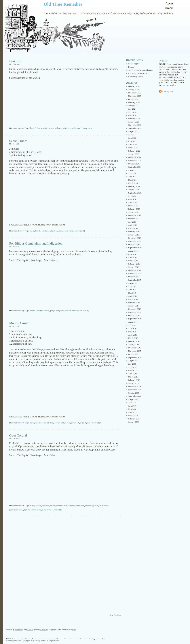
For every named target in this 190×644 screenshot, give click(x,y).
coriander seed (69, 506)
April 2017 (133, 296)
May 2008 (132, 409)
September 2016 (135, 319)
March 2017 (133, 299)
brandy (32, 506)
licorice (88, 506)
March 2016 (133, 338)
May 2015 (132, 370)
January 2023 (134, 122)
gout (83, 506)
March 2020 (133, 206)
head (43, 128)
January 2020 (134, 212)
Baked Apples (134, 64)
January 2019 (134, 235)
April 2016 (133, 335)
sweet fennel (47, 510)
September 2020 (135, 193)
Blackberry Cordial (136, 77)
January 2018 (134, 267)
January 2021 (134, 190)
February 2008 (134, 419)
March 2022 (133, 148)
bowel (32, 231)
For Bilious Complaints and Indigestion (36, 243)
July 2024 (132, 109)
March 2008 (133, 416)
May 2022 (132, 141)
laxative (54, 231)
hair (38, 128)
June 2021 (132, 177)
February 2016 (134, 341)
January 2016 (134, 345)
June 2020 (132, 196)
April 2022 (133, 144)
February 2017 (134, 303)
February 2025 (134, 102)
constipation (46, 231)
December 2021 (135, 157)
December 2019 (135, 215)
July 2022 (132, 135)
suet (89, 423)
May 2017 (132, 293)
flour (51, 423)
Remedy (21, 128)
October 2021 (134, 164)
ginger (53, 311)
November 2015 (135, 351)
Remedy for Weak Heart (138, 73)
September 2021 (135, 167)
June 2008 (132, 406)
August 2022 (133, 131)
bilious (32, 311)
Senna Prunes (18, 141)
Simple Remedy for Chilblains (140, 70)
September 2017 (135, 280)
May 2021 (132, 180)
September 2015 (135, 357)
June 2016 (132, 328)
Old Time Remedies (63, 4)
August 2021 (133, 170)
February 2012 (134, 380)
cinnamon (39, 423)
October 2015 (134, 354)
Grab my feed (168, 92)
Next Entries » (115, 615)
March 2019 (133, 228)
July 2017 (132, 286)
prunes (66, 231)
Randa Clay (44, 630)
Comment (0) (87, 128)
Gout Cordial (18, 435)
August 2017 (133, 283)
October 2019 (134, 219)
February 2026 (134, 86)
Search (169, 8)
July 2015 (132, 364)
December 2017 (135, 270)
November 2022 (135, 125)
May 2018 (132, 254)
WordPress (18, 630)
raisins (21, 510)
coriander (60, 506)
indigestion (60, 311)
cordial (53, 506)
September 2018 (135, 248)
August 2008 (133, 399)
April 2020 (133, 202)
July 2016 (132, 325)
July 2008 (132, 403)
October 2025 (134, 99)
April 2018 (133, 257)
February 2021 (134, 186)
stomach (75, 311)
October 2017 (134, 277)
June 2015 (132, 367)
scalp (74, 128)
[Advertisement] (64, 103)
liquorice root (104, 506)
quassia (64, 128)
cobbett (47, 311)
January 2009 (134, 383)
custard (46, 423)
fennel (78, 506)
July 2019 (132, 222)
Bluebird (30, 630)
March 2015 (133, 377)
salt (78, 423)
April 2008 (133, 412)
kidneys (57, 423)
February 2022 (134, 151)
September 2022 (135, 128)
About (169, 4)
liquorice (95, 506)
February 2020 (134, 209)
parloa (60, 231)
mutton (68, 423)
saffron (33, 510)
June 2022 (132, 138)
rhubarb (68, 311)
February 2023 (134, 119)
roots (69, 128)
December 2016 (135, 309)
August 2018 (133, 251)
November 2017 (135, 274)
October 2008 (134, 393)
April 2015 (133, 374)
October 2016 (134, 315)
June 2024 (132, 112)
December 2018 (135, 238)
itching (51, 128)
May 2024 (132, 115)
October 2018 (134, 244)
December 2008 (135, 386)
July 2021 (132, 173)
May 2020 (132, 199)
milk (63, 423)
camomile (39, 311)
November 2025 (135, 96)
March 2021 (133, 183)
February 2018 (134, 264)
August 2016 (133, 322)
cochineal (46, 506)
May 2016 (132, 332)
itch (47, 128)
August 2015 (133, 361)
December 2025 (135, 93)
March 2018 (133, 261)
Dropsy (131, 67)
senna (71, 231)
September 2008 (135, 396)
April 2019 (133, 225)
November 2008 (135, 390)
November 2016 (135, 312)
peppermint (13, 510)
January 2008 (134, 422)
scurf (79, 128)
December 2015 (135, 348)
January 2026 (134, 90)
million (58, 128)
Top (74, 630)
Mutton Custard (20, 323)
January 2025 (134, 106)
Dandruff (15, 61)
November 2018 (135, 241)
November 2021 (135, 161)
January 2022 (134, 154)
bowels (38, 231)
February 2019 (134, 232)
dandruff (33, 128)
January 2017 (134, 306)
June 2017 (132, 290)
